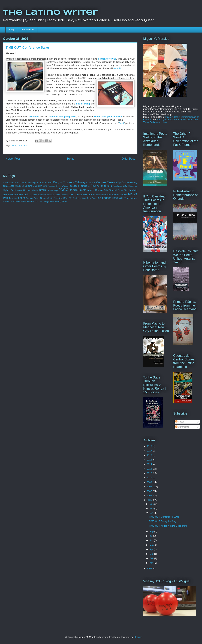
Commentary (129, 182)
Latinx (58, 195)
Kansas (91, 190)
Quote (50, 198)
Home (71, 159)
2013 (150, 469)
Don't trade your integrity (108, 117)
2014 (150, 464)
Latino (27, 194)
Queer (43, 198)
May (152, 545)
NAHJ (115, 195)
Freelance (117, 186)
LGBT (72, 195)
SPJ (65, 198)
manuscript (98, 195)
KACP (83, 190)
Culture (28, 186)
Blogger (138, 637)
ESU (45, 186)
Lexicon (65, 195)
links (85, 195)
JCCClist (74, 190)
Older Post (128, 159)
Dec (152, 504)
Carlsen (101, 182)
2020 (150, 446)
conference (9, 186)
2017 (150, 451)
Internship (52, 190)
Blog (11, 30)
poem (21, 198)
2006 (150, 496)
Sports (79, 198)
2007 (150, 491)
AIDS (24, 183)
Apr (152, 549)
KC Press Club (121, 190)
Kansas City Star (104, 190)
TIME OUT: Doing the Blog (162, 521)
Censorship (114, 182)
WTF (52, 201)
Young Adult (61, 201)
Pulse (37, 198)
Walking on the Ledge (38, 201)
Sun (94, 198)
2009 (150, 482)
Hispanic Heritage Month (26, 190)
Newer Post (13, 159)
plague (14, 198)
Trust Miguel (131, 198)
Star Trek (87, 198)
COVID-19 (20, 186)
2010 (150, 478)
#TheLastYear (9, 183)
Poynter (29, 198)
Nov (152, 509)
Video (24, 201)
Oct (152, 513)
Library (79, 195)
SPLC (71, 198)
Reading (58, 198)
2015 (150, 460)
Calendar (91, 183)
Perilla (7, 198)
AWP (50, 183)
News (133, 194)
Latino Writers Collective (43, 195)
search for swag (107, 59)
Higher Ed (8, 190)
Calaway (80, 182)
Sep (152, 531)
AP (38, 183)
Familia (83, 186)
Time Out (22, 145)
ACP (14, 145)
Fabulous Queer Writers (58, 186)
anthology (31, 183)
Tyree (17, 201)
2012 (150, 473)
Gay (125, 186)
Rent (121, 123)
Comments (182, 427)
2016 (150, 455)
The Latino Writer (50, 13)
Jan (152, 563)
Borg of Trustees (64, 182)
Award (43, 183)
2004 (150, 568)
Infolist (42, 190)
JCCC (63, 190)
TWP (12, 202)
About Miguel (28, 30)
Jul (151, 536)
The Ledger (104, 198)
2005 (150, 500)
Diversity (37, 186)
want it (117, 68)
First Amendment (101, 186)
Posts (180, 422)
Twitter (6, 201)
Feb (152, 558)
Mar (152, 554)
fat (89, 186)
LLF (90, 195)
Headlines (133, 186)
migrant (107, 195)
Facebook (74, 186)
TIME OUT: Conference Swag (164, 517)
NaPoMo (123, 195)
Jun (152, 540)
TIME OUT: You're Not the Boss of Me (168, 526)
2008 (150, 487)
